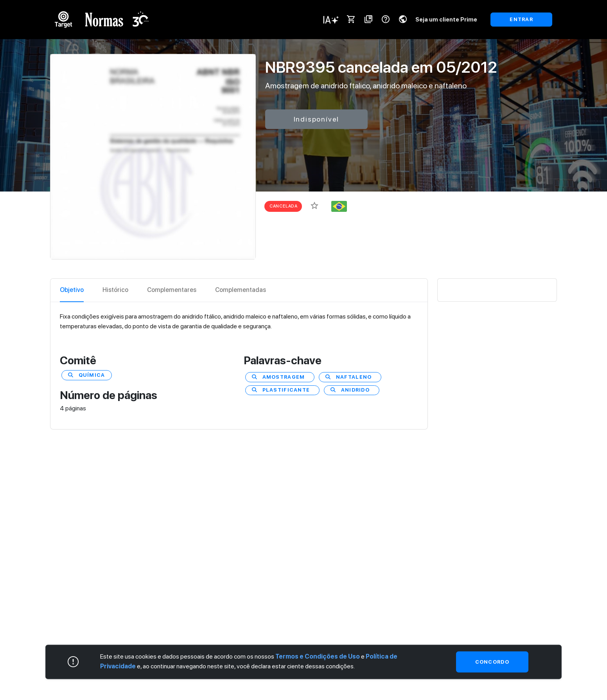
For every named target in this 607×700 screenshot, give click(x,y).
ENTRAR (521, 19)
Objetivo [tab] (72, 290)
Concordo (492, 662)
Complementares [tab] (172, 290)
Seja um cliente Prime (446, 19)
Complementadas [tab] (241, 290)
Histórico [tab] (115, 290)
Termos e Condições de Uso (318, 656)
